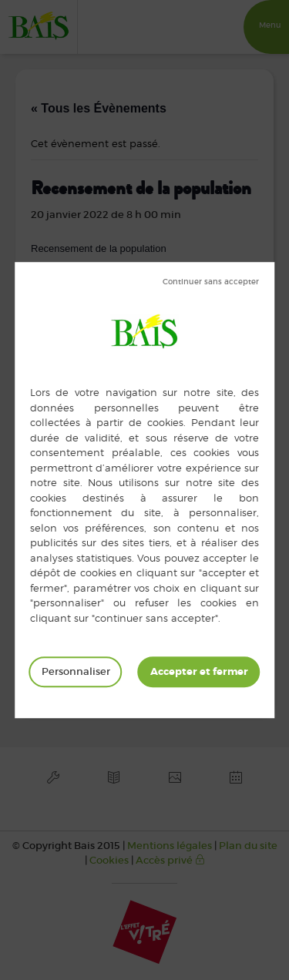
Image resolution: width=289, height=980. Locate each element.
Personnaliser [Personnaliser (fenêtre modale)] (76, 671)
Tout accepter (199, 672)
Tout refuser (211, 282)
